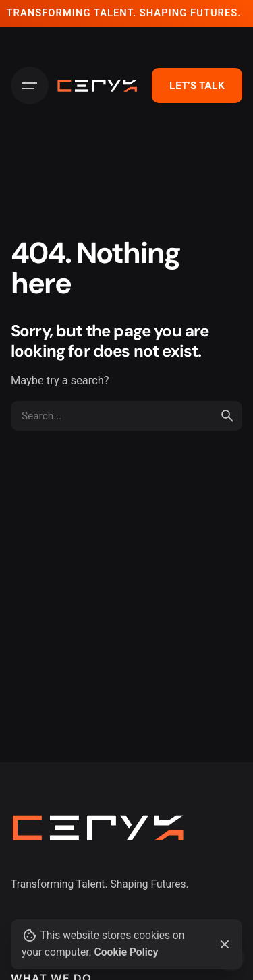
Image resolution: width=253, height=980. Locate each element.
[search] (227, 416)
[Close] (225, 944)
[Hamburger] (30, 86)
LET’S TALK (197, 86)
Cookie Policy (126, 952)
